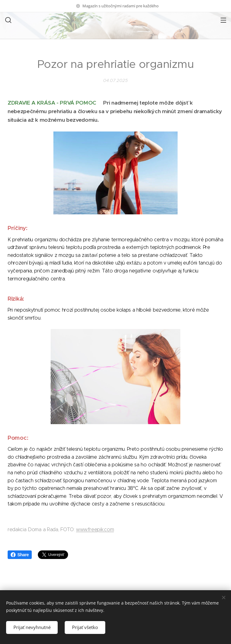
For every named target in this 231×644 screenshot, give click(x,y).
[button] (8, 20)
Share (20, 555)
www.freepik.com (95, 529)
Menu (223, 20)
